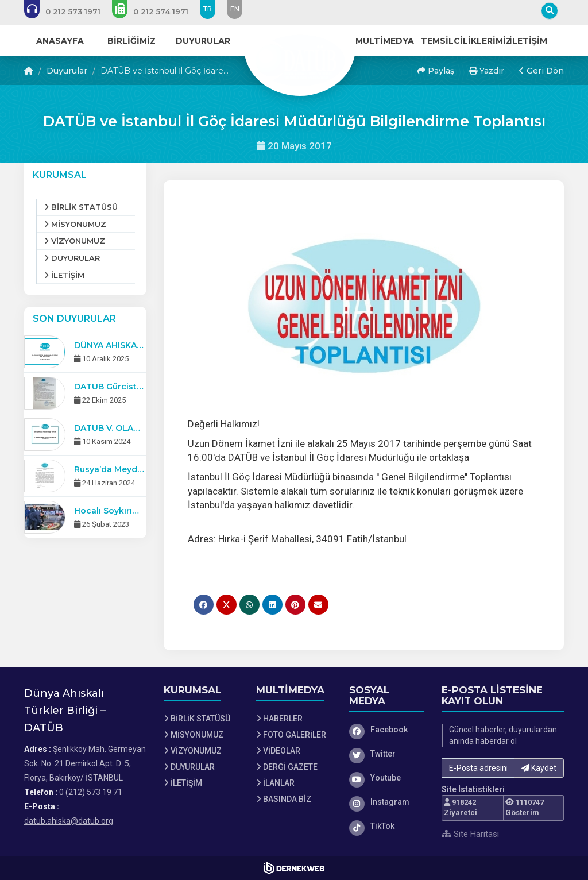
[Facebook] (387, 730)
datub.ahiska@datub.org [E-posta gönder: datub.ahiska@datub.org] (69, 821)
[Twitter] (387, 754)
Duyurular (67, 71)
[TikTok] (387, 826)
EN (235, 9)
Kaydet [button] (539, 768)
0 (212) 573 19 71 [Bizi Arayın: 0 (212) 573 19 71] (91, 792)
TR (208, 9)
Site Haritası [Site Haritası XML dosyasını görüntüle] (470, 834)
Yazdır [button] (487, 71)
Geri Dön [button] (541, 71)
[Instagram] (387, 802)
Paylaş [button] (436, 71)
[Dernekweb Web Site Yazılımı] (294, 868)
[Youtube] (387, 778)
